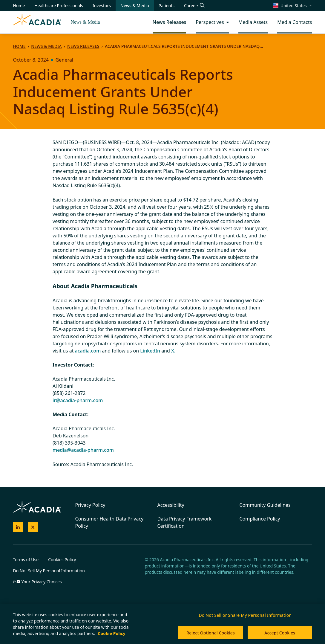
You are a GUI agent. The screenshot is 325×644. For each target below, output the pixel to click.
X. (173, 351)
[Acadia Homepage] (37, 22)
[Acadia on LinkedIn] (18, 527)
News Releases (83, 46)
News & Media (85, 22)
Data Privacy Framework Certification (185, 522)
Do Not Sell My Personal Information (49, 571)
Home (19, 46)
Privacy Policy (90, 505)
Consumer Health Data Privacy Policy (109, 522)
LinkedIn (150, 351)
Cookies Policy (62, 560)
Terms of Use (26, 560)
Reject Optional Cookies (211, 633)
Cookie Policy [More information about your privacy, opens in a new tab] (111, 633)
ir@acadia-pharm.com (78, 400)
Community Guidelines (265, 505)
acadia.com (88, 351)
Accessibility (171, 505)
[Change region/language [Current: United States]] (293, 5)
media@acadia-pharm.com (83, 450)
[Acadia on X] (33, 527)
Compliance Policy (260, 519)
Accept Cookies (280, 633)
